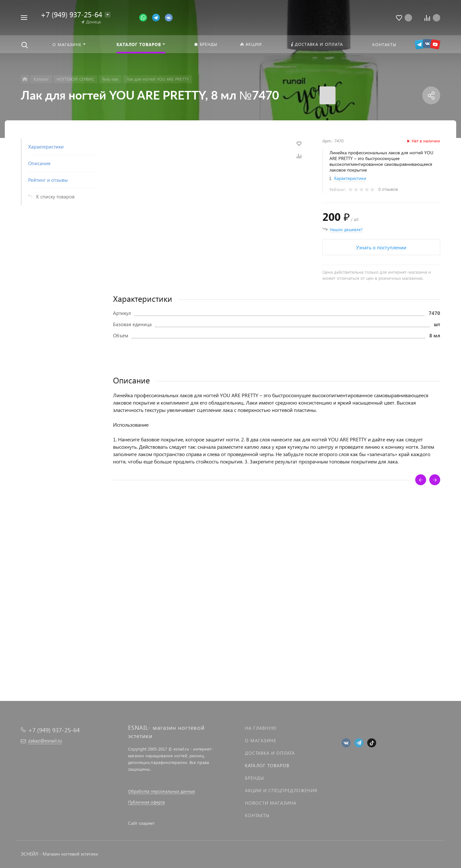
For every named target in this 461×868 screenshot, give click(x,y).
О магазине (261, 740)
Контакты (257, 815)
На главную (261, 728)
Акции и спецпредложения (281, 790)
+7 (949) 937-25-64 (71, 14)
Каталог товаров (267, 765)
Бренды (255, 778)
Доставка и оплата (270, 753)
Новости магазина (271, 803)
